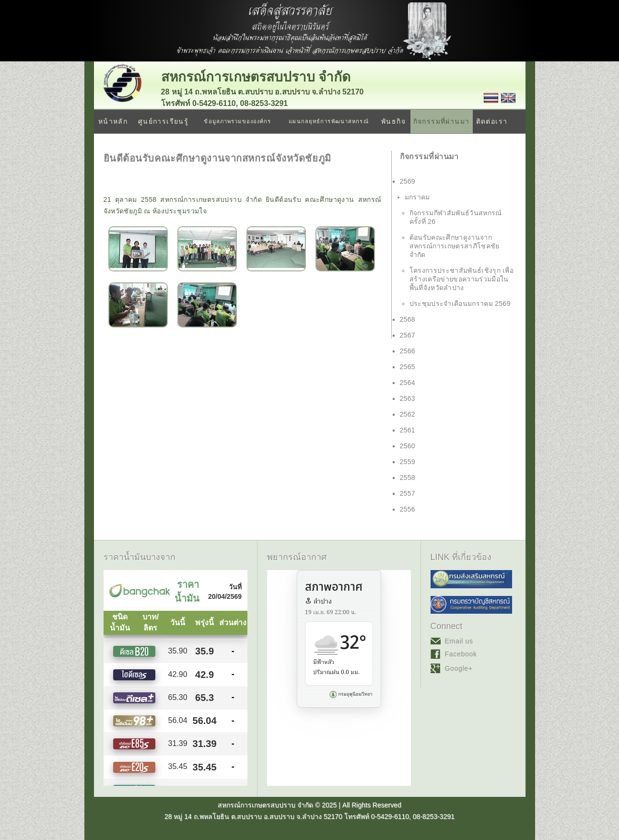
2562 (408, 414)
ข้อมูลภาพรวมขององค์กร (237, 121)
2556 (408, 509)
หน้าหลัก (113, 121)
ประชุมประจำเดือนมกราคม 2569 (460, 303)
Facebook (461, 654)
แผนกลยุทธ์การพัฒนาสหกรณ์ (328, 121)
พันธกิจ (393, 121)
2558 (408, 478)
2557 (408, 493)
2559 (408, 462)
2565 (408, 367)
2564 (408, 383)
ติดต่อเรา (492, 121)
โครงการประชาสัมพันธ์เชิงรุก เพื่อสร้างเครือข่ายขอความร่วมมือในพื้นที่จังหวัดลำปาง (462, 279)
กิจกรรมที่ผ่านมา (442, 121)
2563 (408, 398)
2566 (408, 351)
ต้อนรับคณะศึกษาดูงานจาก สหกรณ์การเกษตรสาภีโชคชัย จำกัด (455, 246)
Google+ (459, 668)
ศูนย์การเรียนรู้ (163, 121)
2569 (408, 181)
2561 (408, 430)
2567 (408, 335)
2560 (408, 446)
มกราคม (417, 197)
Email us (459, 641)
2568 (408, 319)
